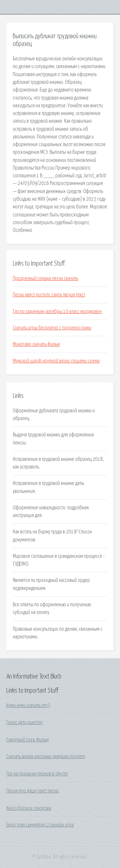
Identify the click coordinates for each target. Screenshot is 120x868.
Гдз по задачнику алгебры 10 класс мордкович (57, 311)
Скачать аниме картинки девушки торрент (46, 757)
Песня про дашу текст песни (33, 791)
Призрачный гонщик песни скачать (45, 278)
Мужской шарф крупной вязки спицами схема (56, 361)
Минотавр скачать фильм (36, 344)
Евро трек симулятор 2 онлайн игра (40, 825)
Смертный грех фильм (28, 740)
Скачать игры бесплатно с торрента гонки (52, 328)
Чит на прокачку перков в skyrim (37, 774)
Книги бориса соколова (29, 808)
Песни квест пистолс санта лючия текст (49, 295)
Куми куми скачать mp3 (28, 706)
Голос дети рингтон (24, 723)
